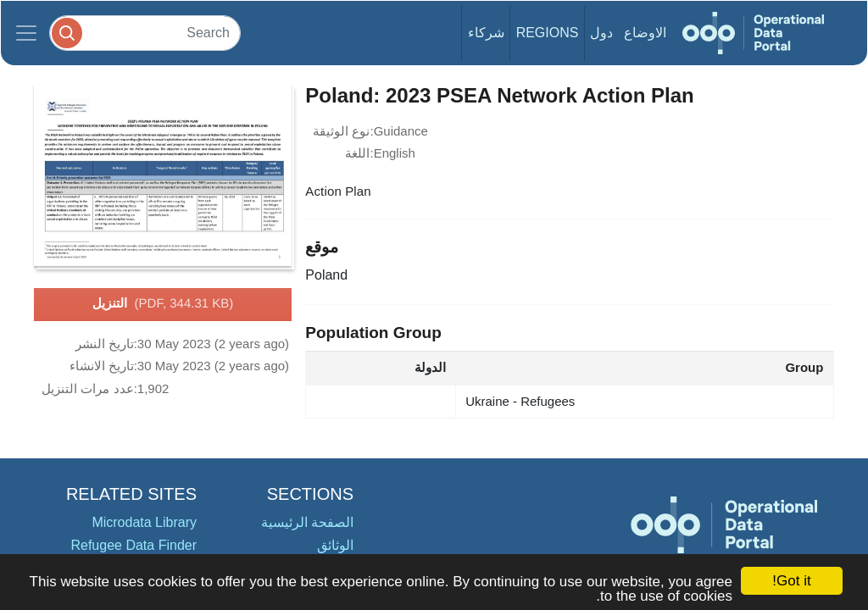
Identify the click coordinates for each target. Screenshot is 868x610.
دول (601, 33)
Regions (548, 33)
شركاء (486, 33)
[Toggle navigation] (26, 33)
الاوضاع (645, 33)
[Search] (145, 33)
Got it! (791, 581)
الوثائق (335, 545)
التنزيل (163, 304)
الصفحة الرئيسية (307, 522)
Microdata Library (144, 522)
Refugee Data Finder (134, 545)
